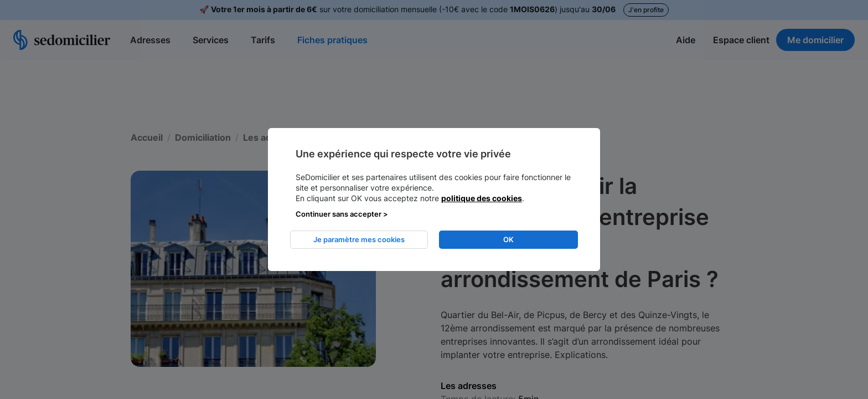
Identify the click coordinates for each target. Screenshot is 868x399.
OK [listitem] (508, 239)
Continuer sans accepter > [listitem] (342, 214)
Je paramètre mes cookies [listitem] (359, 239)
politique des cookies (482, 198)
